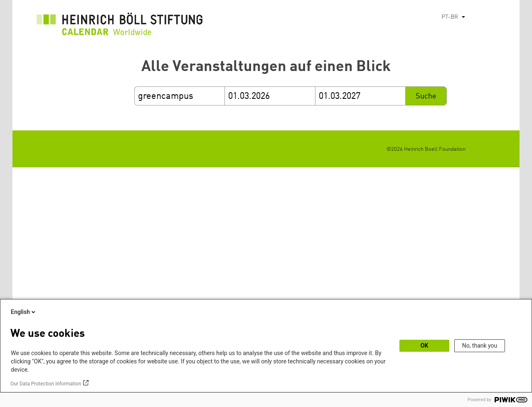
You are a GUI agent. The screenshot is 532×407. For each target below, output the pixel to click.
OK (425, 346)
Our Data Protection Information (46, 384)
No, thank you (480, 346)
